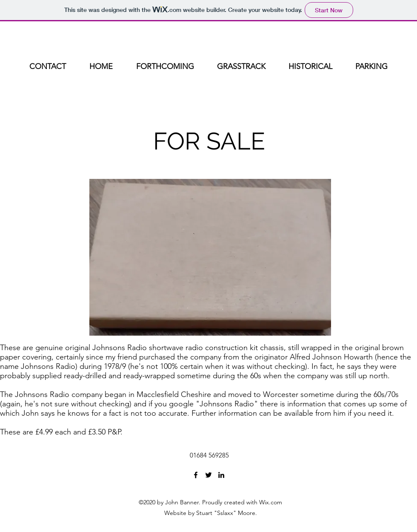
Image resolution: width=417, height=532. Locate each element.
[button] (210, 257)
